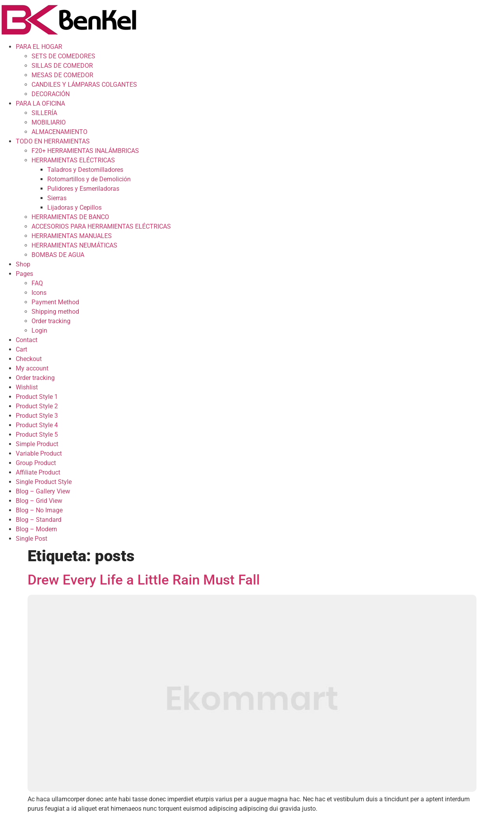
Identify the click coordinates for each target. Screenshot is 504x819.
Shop (23, 264)
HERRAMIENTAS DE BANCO (70, 217)
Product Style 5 (37, 435)
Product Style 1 (37, 397)
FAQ (37, 283)
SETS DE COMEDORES (63, 56)
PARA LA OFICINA (40, 103)
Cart (21, 349)
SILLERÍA (44, 113)
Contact (27, 340)
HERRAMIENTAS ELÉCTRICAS (73, 160)
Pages (24, 274)
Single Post (31, 539)
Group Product (36, 463)
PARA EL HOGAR (39, 47)
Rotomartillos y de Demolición (89, 179)
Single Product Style (44, 482)
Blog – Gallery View (43, 491)
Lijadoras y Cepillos (74, 208)
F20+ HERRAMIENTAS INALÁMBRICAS (85, 151)
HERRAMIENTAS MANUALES (72, 236)
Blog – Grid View (39, 501)
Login (39, 330)
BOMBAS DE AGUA (58, 255)
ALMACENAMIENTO (59, 132)
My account (32, 368)
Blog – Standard (39, 520)
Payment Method (55, 302)
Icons (39, 293)
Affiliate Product (38, 472)
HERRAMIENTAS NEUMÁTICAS (74, 245)
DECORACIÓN (51, 94)
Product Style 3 (37, 416)
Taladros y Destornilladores (85, 170)
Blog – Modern (36, 529)
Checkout (29, 359)
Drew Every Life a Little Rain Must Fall (144, 580)
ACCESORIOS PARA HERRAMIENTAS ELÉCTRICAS (101, 226)
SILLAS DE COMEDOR (62, 66)
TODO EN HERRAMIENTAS (53, 141)
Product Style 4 (37, 425)
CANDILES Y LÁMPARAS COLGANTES (84, 85)
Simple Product (37, 444)
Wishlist (27, 387)
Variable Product (39, 453)
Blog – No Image (39, 510)
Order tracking (51, 321)
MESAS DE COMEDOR (62, 75)
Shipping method (55, 312)
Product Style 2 (37, 406)
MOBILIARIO (49, 122)
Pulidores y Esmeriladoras (83, 189)
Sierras (57, 198)
